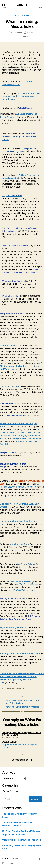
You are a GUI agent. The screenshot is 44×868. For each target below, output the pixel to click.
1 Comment (24, 36)
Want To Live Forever (29, 584)
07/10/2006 (32, 32)
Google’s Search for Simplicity (27, 438)
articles (8, 689)
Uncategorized (22, 16)
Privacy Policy (8, 863)
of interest (20, 689)
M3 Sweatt (22, 5)
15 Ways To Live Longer (24, 590)
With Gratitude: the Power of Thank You (22, 840)
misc (14, 689)
